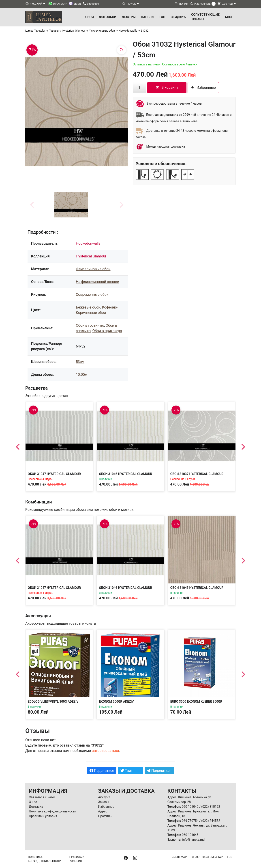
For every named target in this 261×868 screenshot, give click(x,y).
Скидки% (178, 17)
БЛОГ (229, 17)
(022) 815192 (211, 807)
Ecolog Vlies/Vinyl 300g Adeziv (53, 702)
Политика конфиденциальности (52, 811)
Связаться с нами (42, 797)
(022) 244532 (211, 821)
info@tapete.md (193, 840)
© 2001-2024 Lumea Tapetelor (212, 857)
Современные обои (92, 295)
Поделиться (102, 771)
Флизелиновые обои (93, 269)
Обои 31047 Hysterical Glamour (54, 474)
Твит (127, 771)
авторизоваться (105, 751)
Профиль (105, 816)
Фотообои (108, 17)
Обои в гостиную (90, 325)
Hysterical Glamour (91, 256)
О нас (33, 802)
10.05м (82, 375)
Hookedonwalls (88, 243)
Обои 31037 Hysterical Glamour (197, 474)
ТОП (162, 17)
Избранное (106, 807)
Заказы (104, 802)
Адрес (103, 811)
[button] (71, 205)
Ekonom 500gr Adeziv (116, 702)
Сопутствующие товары (205, 17)
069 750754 (190, 821)
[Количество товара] (139, 88)
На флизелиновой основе (97, 282)
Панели (147, 17)
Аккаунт (104, 797)
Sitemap (179, 857)
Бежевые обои (88, 307)
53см (80, 362)
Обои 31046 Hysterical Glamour (125, 474)
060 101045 (190, 835)
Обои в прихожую (107, 331)
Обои (90, 17)
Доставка (36, 807)
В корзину (167, 87)
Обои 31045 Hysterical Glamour (197, 588)
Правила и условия (43, 816)
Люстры (129, 17)
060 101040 (190, 807)
